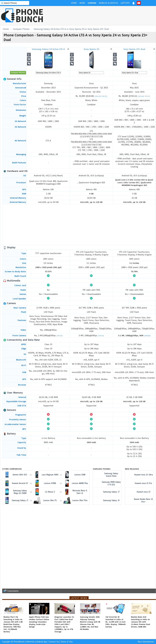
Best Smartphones (146, 642)
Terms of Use (67, 642)
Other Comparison (12, 469)
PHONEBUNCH (30, 15)
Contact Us (54, 642)
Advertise (31, 642)
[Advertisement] (107, 16)
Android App (42, 642)
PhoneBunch (19, 642)
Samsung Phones (102, 469)
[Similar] (59, 336)
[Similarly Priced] (101, 96)
